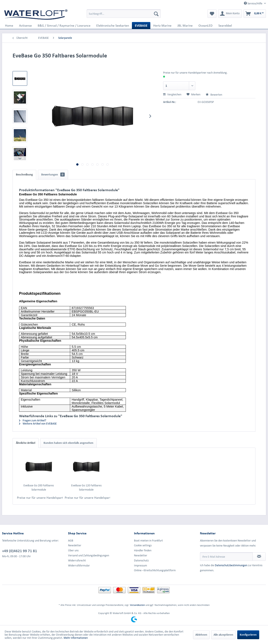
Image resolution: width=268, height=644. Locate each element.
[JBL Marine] (185, 25)
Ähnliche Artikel (26, 443)
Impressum (140, 565)
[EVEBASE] (141, 25)
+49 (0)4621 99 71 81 (20, 551)
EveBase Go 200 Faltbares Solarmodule (39, 488)
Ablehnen (201, 635)
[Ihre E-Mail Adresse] (226, 557)
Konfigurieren (248, 635)
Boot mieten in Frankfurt (148, 541)
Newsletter (75, 545)
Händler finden (143, 550)
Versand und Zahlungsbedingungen (89, 555)
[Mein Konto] (230, 14)
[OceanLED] (206, 25)
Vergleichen (172, 94)
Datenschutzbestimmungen (231, 565)
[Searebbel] (225, 25)
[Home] (9, 25)
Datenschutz (141, 560)
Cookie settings (143, 545)
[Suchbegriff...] (124, 14)
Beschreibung (24, 175)
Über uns (73, 550)
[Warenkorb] (255, 14)
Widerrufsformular (79, 565)
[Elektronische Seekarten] (113, 25)
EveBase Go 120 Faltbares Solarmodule (86, 488)
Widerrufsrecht (77, 560)
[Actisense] (25, 25)
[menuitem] (124, 14)
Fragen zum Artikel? (33, 420)
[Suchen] (156, 14)
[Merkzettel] (212, 14)
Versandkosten (137, 605)
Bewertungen (53, 175)
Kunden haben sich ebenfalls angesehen (68, 443)
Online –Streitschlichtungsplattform (155, 570)
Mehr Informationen (76, 638)
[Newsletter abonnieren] (259, 557)
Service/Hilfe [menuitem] (253, 3)
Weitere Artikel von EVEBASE (38, 424)
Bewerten (214, 95)
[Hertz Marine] (162, 25)
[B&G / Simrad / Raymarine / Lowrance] (64, 25)
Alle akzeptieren (223, 635)
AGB (71, 541)
